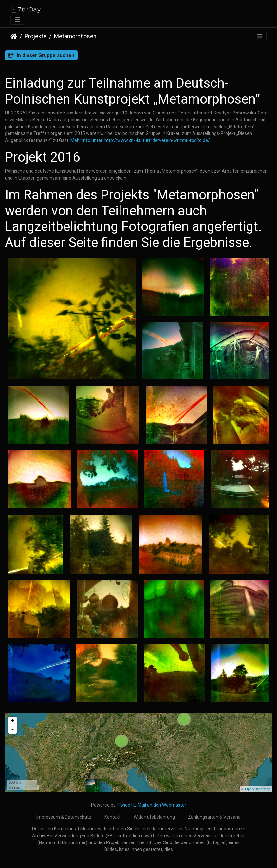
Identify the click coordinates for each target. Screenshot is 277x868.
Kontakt (112, 817)
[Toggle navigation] (17, 20)
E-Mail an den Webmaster (160, 805)
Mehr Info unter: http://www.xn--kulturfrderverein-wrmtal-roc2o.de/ (140, 140)
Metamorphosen (75, 36)
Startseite (14, 36)
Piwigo (123, 805)
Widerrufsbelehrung (154, 817)
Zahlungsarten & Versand (214, 817)
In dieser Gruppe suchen (41, 55)
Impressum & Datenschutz (64, 817)
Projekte (36, 36)
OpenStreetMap (258, 789)
